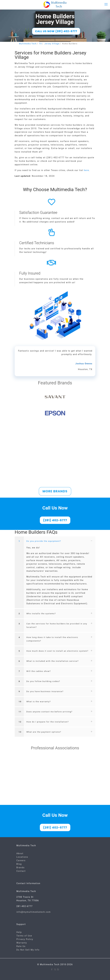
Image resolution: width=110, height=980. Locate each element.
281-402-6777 (24, 906)
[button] (55, 572)
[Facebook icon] (52, 969)
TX (40, 44)
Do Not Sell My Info (28, 950)
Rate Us (21, 946)
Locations (22, 857)
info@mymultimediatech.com (34, 912)
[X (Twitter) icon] (55, 969)
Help (19, 932)
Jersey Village (52, 44)
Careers (21, 860)
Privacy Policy (25, 939)
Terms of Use (24, 936)
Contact (21, 871)
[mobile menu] (106, 4)
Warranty (22, 943)
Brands (21, 868)
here (86, 170)
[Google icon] (58, 969)
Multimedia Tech (28, 44)
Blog (19, 864)
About (20, 853)
